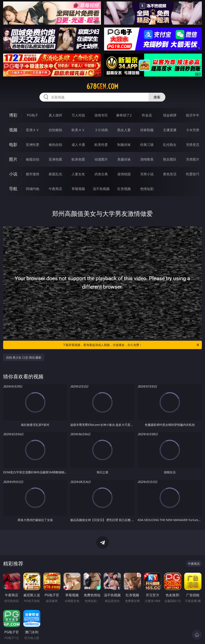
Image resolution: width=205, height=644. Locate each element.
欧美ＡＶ (78, 130)
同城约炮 (33, 189)
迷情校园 (124, 174)
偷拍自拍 (55, 145)
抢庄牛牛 (193, 115)
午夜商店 (55, 189)
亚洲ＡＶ (33, 130)
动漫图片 (101, 159)
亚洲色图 (55, 159)
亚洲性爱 (33, 145)
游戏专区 (101, 115)
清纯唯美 (147, 159)
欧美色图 (78, 159)
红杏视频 (124, 189)
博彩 (13, 115)
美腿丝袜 (124, 159)
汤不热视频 (101, 189)
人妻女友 (78, 174)
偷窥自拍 (33, 159)
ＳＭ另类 (193, 130)
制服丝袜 (124, 145)
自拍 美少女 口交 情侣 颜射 (24, 357)
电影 (13, 145)
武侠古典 (101, 174)
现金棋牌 (170, 115)
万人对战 (78, 115)
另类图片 (193, 159)
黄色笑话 (170, 174)
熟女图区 (170, 159)
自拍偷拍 (55, 130)
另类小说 (147, 174)
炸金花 (147, 115)
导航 (13, 189)
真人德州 (55, 115)
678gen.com (102, 86)
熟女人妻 (124, 130)
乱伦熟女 (170, 145)
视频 (13, 130)
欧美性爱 (101, 145)
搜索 (157, 97)
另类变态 (193, 145)
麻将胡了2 (124, 115)
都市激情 (33, 174)
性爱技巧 (193, 174)
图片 (13, 159)
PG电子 (32, 115)
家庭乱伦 (55, 174)
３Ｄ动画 (101, 130)
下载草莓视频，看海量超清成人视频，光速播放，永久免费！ (131, 345)
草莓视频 (78, 189)
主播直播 (170, 130)
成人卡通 (78, 145)
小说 (13, 174)
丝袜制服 (147, 130)
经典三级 (147, 145)
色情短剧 (147, 189)
